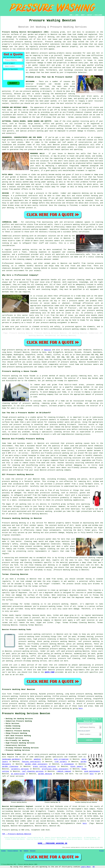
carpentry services (20, 769)
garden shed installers (36, 764)
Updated (26, 851)
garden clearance (10, 767)
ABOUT (83, 15)
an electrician (18, 774)
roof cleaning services (33, 771)
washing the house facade (23, 376)
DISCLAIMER (98, 15)
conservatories (85, 142)
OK (94, 867)
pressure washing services (26, 651)
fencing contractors (31, 762)
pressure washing (23, 42)
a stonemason (68, 764)
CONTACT (90, 15)
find (9, 694)
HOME (71, 15)
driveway (56, 107)
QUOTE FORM (50, 672)
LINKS (77, 15)
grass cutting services (44, 767)
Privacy (102, 851)
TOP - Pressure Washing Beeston (17, 834)
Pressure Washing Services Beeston (26, 714)
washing (60, 128)
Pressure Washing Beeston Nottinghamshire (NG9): (26, 32)
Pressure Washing (13, 851)
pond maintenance (92, 771)
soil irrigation (61, 759)
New (21, 851)
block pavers (77, 767)
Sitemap (3, 851)
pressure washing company (59, 470)
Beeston (48, 350)
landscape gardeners (11, 759)
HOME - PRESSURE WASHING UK (52, 843)
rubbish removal (64, 771)
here (80, 708)
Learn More (86, 867)
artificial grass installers (55, 769)
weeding (37, 759)
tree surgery (61, 762)
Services (33, 851)
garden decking (45, 774)
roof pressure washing (89, 641)
